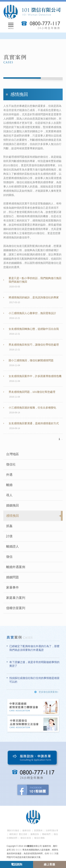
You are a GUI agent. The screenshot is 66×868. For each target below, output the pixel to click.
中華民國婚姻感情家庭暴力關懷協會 (33, 707)
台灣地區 (12, 454)
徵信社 (11, 464)
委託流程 (23, 834)
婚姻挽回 (12, 505)
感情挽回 (12, 516)
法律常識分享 (52, 831)
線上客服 (49, 864)
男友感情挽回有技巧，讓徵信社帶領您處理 (34, 345)
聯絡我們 (46, 834)
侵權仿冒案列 (16, 608)
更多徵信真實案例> (49, 692)
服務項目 (27, 831)
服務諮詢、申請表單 (33, 758)
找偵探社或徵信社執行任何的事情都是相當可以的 (34, 680)
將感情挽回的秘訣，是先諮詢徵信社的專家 (34, 297)
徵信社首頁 (26, 838)
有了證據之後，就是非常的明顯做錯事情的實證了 (34, 664)
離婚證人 (12, 546)
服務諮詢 (35, 834)
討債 (9, 536)
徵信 (9, 557)
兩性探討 (14, 834)
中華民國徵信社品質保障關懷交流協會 (33, 724)
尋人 (9, 495)
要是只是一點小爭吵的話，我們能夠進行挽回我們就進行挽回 (35, 280)
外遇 (9, 475)
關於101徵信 (13, 831)
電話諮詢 (17, 864)
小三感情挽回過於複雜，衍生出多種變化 (32, 408)
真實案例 (38, 831)
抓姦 (9, 526)
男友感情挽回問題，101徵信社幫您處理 (32, 392)
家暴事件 (12, 588)
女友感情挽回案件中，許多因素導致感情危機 (35, 376)
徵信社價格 (39, 838)
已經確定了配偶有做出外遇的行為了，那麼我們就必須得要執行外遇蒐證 (34, 648)
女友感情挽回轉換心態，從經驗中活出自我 (34, 329)
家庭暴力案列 (16, 598)
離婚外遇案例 (16, 567)
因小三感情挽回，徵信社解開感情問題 (31, 360)
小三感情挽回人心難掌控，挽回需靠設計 (32, 313)
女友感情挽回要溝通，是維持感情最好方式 (34, 423)
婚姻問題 (12, 577)
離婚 (9, 485)
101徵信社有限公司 (32, 12)
